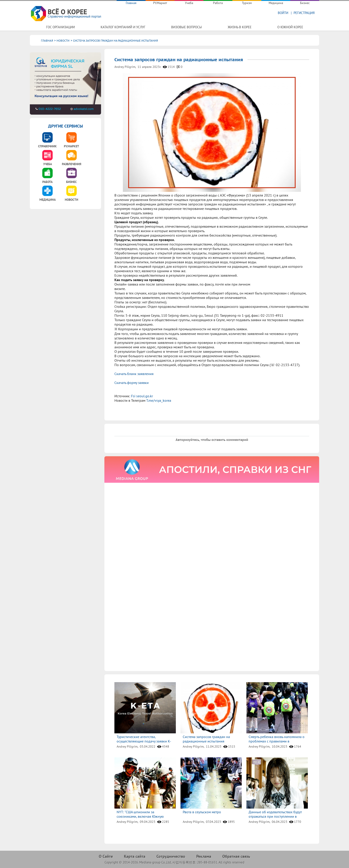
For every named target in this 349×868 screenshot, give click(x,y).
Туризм (247, 3)
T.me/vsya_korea (159, 400)
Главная (131, 3)
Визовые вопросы (187, 27)
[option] (212, 469)
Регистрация (304, 13)
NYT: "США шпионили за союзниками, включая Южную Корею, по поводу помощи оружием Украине (145, 819)
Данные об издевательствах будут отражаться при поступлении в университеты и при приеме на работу (275, 819)
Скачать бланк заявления (134, 374)
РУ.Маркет (160, 3)
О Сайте (106, 856)
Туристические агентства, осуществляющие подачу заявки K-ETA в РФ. (144, 741)
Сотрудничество (171, 856)
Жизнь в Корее (240, 27)
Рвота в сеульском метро (202, 812)
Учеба (189, 3)
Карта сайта (135, 856)
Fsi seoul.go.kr (142, 396)
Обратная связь (236, 856)
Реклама (204, 856)
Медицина (276, 3)
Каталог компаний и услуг (123, 27)
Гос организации (60, 27)
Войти (283, 13)
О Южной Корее (290, 27)
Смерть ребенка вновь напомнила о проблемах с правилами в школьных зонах (277, 741)
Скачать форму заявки (132, 383)
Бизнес (305, 3)
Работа (218, 3)
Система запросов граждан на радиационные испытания (206, 739)
